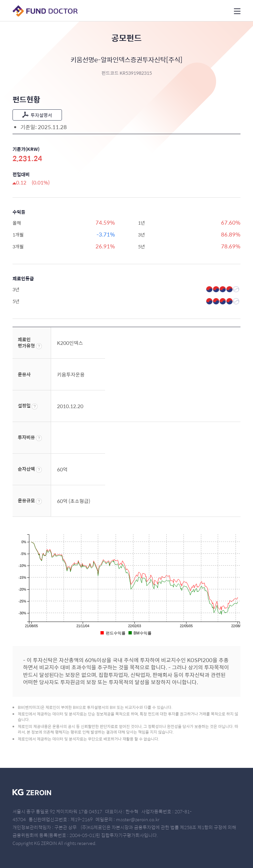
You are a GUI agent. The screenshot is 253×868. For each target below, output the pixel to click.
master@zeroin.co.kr (138, 819)
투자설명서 (37, 115)
